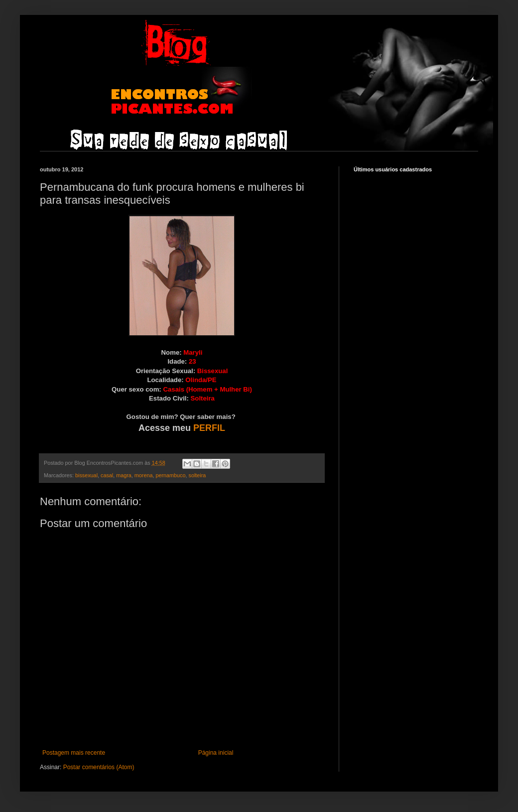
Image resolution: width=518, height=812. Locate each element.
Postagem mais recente (74, 753)
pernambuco (170, 475)
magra (124, 475)
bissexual (86, 475)
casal (107, 475)
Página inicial (216, 753)
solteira (197, 475)
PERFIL (209, 428)
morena (144, 475)
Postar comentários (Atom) (99, 767)
